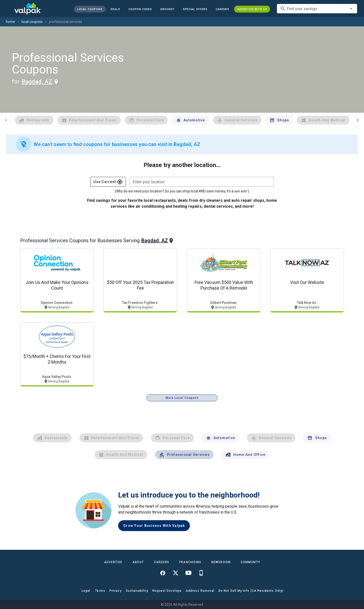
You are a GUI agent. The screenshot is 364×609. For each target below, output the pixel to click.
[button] (195, 9)
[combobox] (317, 9)
